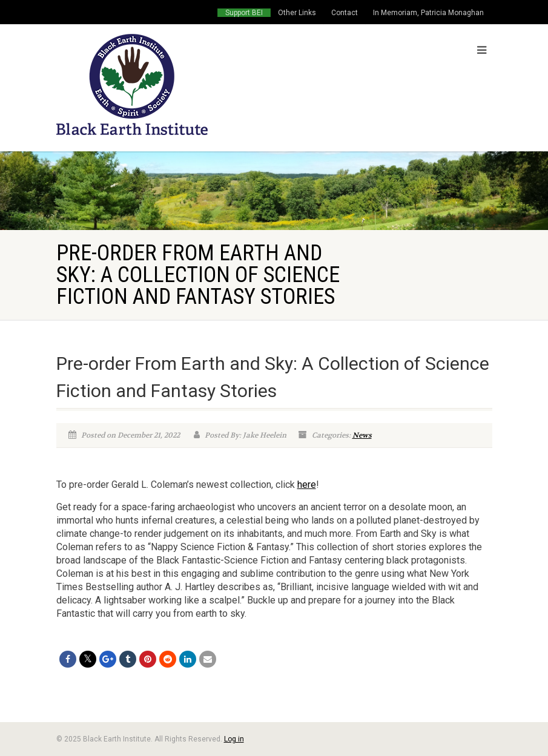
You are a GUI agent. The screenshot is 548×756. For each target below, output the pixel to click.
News (362, 435)
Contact (345, 13)
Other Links (297, 13)
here (307, 485)
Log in (234, 739)
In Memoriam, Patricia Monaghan (428, 13)
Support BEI (244, 13)
